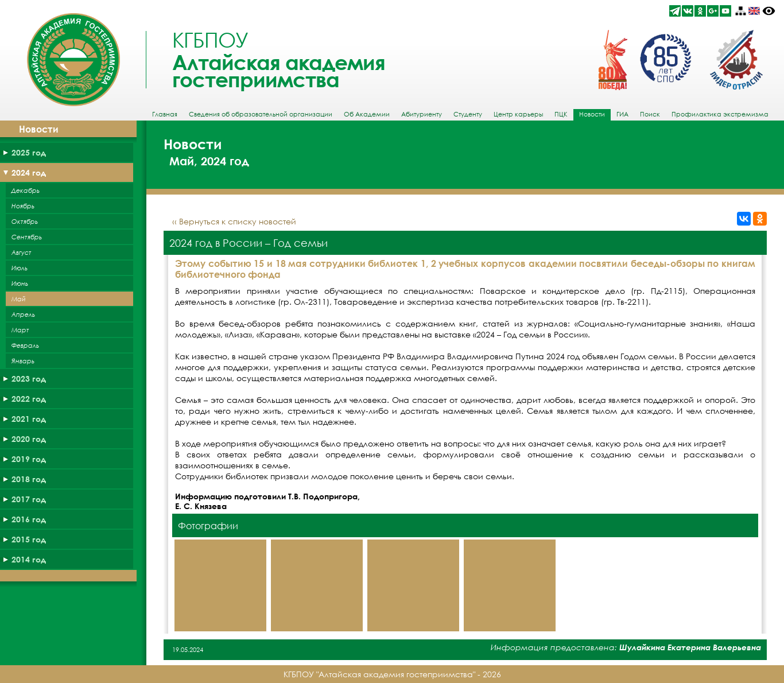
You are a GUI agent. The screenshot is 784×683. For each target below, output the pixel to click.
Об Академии (367, 114)
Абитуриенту (422, 114)
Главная (165, 114)
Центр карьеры (518, 114)
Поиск (650, 114)
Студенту (468, 114)
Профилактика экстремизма (720, 114)
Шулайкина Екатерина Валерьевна (690, 647)
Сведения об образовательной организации (261, 114)
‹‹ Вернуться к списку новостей (234, 221)
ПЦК (561, 114)
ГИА (622, 114)
